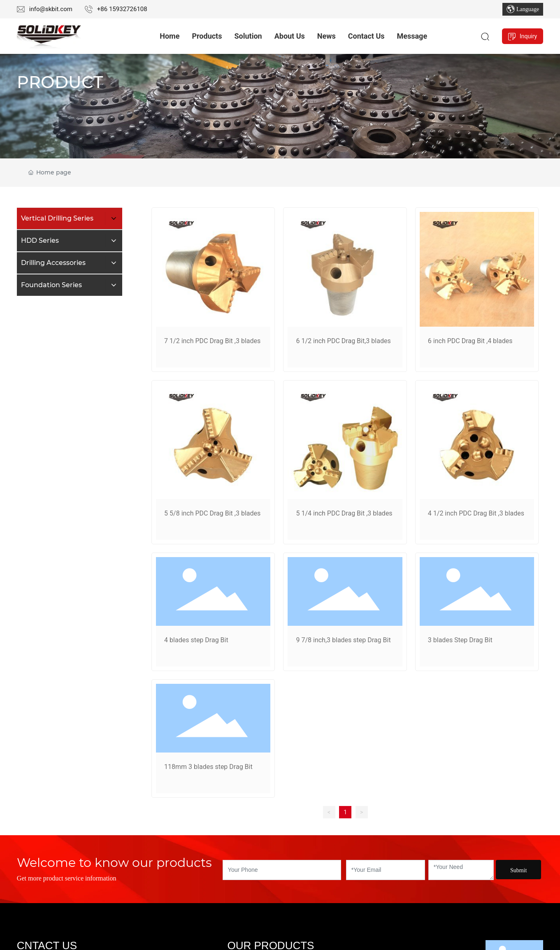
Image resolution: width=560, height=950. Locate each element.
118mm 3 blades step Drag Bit (208, 767)
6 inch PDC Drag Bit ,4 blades (470, 341)
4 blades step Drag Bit (196, 640)
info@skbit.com (51, 9)
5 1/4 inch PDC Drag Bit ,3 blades (344, 513)
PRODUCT (60, 82)
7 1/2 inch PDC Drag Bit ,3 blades (212, 341)
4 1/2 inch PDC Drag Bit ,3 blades (476, 513)
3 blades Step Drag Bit (460, 640)
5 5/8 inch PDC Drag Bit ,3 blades (212, 513)
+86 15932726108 (122, 9)
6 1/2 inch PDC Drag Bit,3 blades (343, 341)
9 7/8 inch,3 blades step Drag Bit (343, 640)
